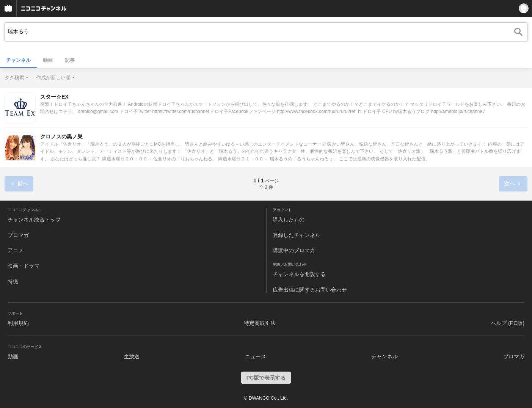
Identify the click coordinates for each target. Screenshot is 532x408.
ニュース (256, 356)
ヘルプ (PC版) (508, 323)
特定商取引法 (260, 323)
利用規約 (18, 323)
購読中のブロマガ (294, 250)
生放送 (132, 356)
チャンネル (18, 60)
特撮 (13, 281)
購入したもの (289, 220)
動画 (48, 60)
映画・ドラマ (24, 266)
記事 (70, 60)
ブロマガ (18, 235)
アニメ (16, 250)
